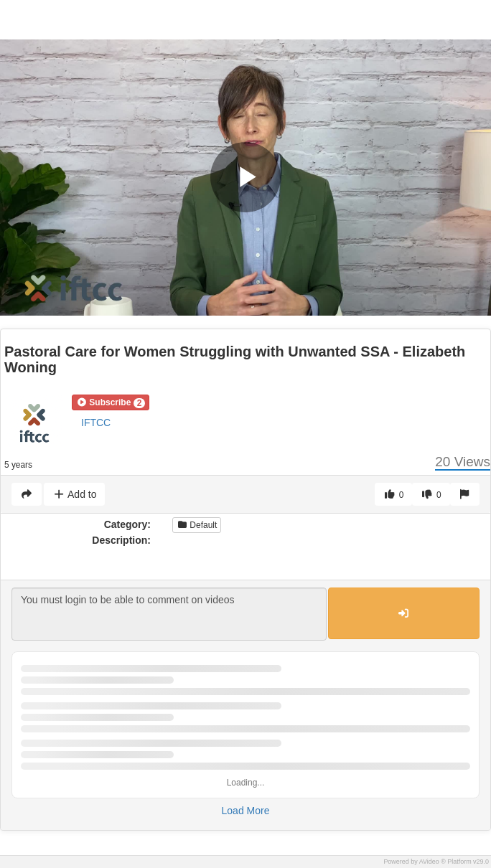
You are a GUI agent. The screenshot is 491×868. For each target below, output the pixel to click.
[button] (111, 402)
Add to (74, 494)
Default (197, 525)
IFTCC (96, 423)
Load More (246, 811)
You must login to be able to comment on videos (169, 614)
